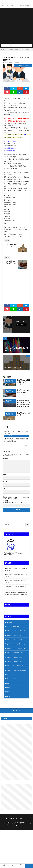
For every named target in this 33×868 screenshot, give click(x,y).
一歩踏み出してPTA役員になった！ (15, 635)
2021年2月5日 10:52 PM (11, 436)
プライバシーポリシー (12, 818)
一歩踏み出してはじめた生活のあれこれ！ (16, 648)
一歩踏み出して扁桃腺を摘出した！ (15, 657)
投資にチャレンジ (10, 683)
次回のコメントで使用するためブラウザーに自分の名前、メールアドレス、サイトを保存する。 (16, 498)
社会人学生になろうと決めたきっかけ (11, 263)
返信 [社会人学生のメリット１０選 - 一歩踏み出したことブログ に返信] (26, 445)
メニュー (21, 866)
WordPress (16, 826)
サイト (4, 489)
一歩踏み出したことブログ (21, 822)
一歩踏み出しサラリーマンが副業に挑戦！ (16, 631)
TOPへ (29, 866)
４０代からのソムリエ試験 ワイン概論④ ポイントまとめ (16, 570)
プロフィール (9, 5)
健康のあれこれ (27, 5)
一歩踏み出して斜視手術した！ (14, 661)
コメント (5, 458)
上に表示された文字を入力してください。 (13, 503)
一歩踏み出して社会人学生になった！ (13, 63)
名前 (4, 475)
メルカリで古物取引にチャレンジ (14, 627)
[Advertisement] (16, 26)
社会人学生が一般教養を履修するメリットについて (24, 382)
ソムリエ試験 (9, 622)
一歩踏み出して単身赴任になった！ (15, 653)
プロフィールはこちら (9, 554)
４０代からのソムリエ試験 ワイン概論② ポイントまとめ (16, 581)
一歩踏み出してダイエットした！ (14, 640)
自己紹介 (8, 688)
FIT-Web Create (21, 824)
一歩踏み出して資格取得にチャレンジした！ (17, 670)
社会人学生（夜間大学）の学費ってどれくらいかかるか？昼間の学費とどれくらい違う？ (24, 404)
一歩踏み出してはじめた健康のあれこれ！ (16, 644)
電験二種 (8, 696)
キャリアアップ (18, 5)
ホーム (3, 5)
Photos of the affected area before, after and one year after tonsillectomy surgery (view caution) (16, 593)
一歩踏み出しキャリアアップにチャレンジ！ (19, 49)
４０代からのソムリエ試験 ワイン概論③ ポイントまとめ (16, 576)
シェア (12, 866)
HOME (4, 49)
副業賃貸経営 (9, 674)
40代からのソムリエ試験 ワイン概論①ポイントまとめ (16, 587)
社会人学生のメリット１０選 (11, 245)
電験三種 (8, 692)
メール (5, 482)
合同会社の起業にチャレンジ (13, 679)
